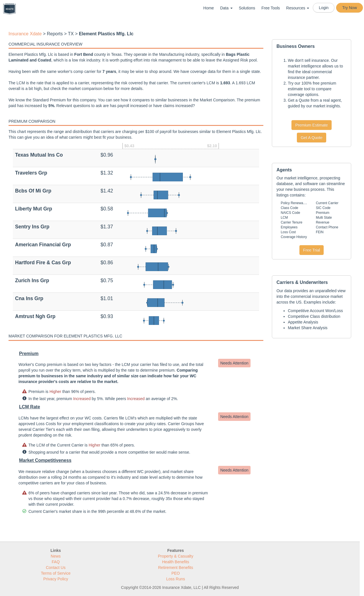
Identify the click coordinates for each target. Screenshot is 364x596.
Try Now (349, 8)
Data (226, 8)
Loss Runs (175, 579)
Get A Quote (311, 138)
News (56, 556)
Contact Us (56, 568)
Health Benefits (176, 562)
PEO (176, 573)
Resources (298, 8)
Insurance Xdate (25, 34)
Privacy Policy (56, 579)
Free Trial (312, 250)
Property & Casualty (176, 556)
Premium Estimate (311, 125)
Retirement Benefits (176, 568)
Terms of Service (56, 573)
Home (209, 8)
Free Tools (271, 8)
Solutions (247, 8)
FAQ (56, 562)
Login (324, 8)
